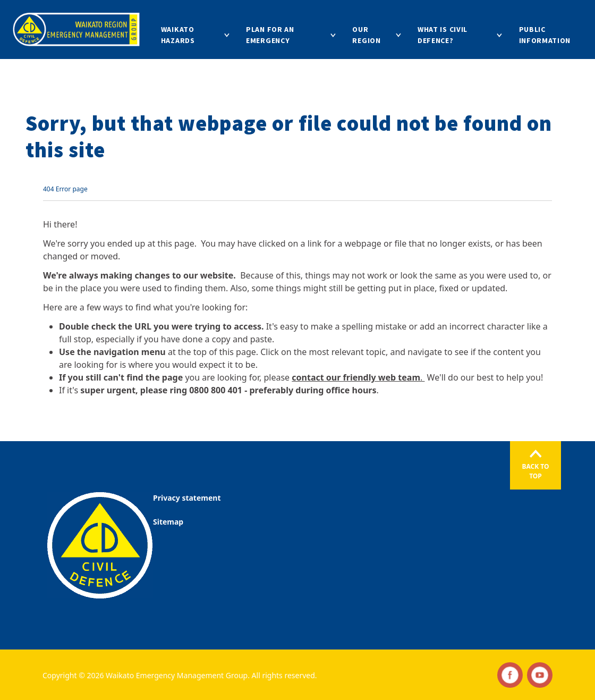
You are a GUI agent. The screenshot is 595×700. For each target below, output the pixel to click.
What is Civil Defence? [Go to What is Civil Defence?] (443, 35)
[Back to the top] (535, 465)
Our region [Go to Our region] (366, 35)
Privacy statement (187, 498)
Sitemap (168, 522)
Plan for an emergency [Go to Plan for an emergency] (270, 35)
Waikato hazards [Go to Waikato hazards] (178, 35)
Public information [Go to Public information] (545, 35)
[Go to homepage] (76, 29)
